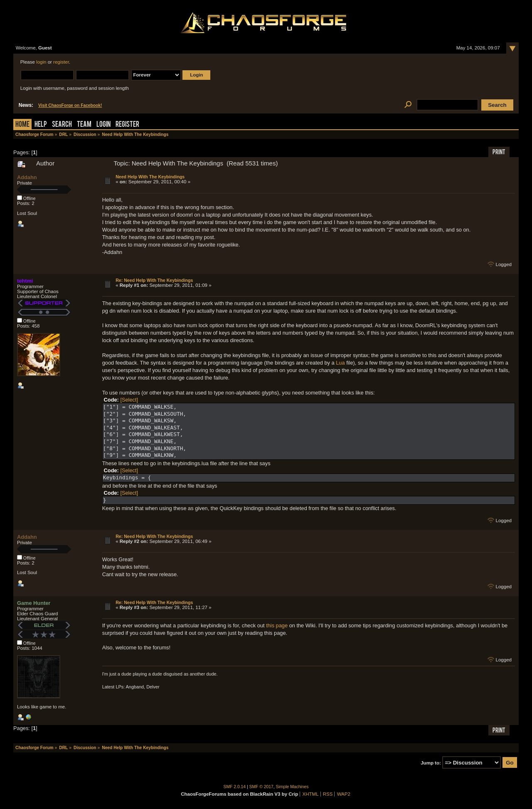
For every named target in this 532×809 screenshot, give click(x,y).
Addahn (27, 177)
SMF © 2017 (261, 787)
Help (41, 125)
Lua (340, 363)
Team (84, 125)
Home (22, 125)
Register (127, 125)
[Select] (129, 400)
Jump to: (431, 763)
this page (277, 625)
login (41, 62)
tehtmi (25, 281)
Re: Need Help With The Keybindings (154, 280)
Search (62, 125)
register (61, 62)
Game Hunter (34, 603)
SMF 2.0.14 (235, 787)
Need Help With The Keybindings (150, 177)
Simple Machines (292, 787)
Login (103, 125)
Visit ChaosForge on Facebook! (70, 105)
